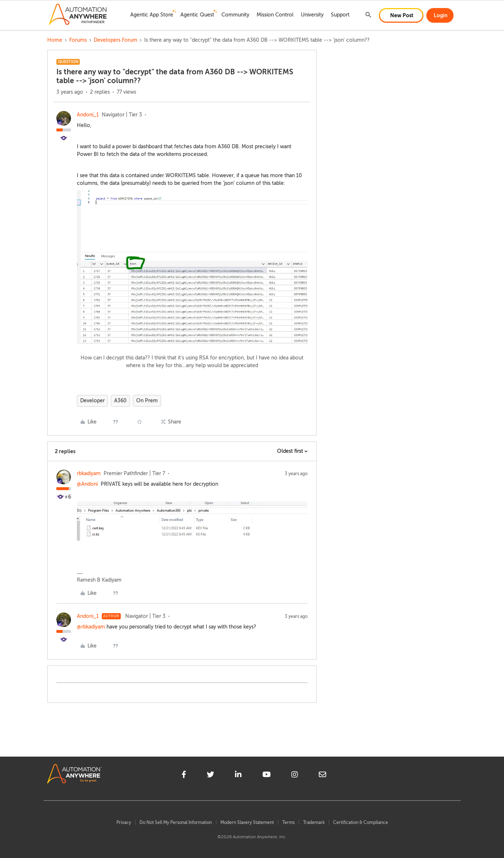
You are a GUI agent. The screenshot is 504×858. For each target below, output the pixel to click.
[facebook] (184, 776)
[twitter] (210, 776)
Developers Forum (115, 40)
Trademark (314, 822)
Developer (92, 401)
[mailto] (322, 776)
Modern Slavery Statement (247, 822)
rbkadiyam (89, 473)
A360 (120, 401)
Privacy (124, 822)
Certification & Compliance (361, 822)
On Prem (147, 401)
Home (55, 40)
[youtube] (267, 776)
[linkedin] (238, 776)
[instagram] (295, 776)
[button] (401, 15)
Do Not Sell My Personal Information (176, 822)
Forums (78, 40)
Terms (288, 822)
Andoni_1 (88, 115)
